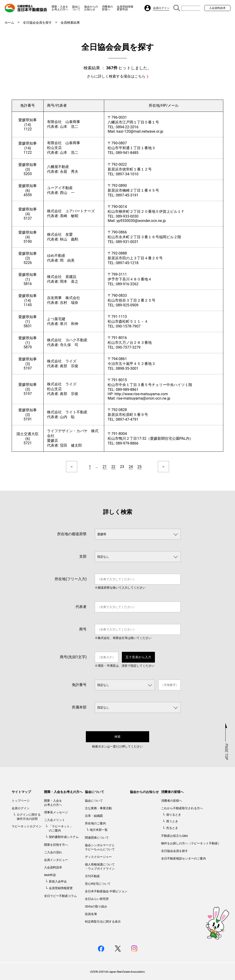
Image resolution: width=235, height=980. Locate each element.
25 (140, 467)
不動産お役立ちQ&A (175, 836)
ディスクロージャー (98, 857)
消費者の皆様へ (107, 8)
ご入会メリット (55, 820)
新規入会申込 (58, 881)
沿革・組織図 (94, 816)
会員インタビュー (56, 860)
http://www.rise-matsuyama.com (141, 394)
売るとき (172, 828)
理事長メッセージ (56, 812)
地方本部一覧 (99, 830)
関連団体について (97, 838)
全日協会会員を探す (37, 22)
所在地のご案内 (95, 823)
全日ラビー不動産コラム (60, 896)
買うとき (172, 821)
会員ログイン (21, 808)
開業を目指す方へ (56, 845)
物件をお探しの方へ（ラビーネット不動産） (191, 843)
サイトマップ (21, 792)
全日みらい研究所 (97, 899)
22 (113, 467)
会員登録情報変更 (61, 888)
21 (105, 467)
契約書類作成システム (64, 837)
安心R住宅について (98, 884)
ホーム (9, 22)
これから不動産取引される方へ (182, 808)
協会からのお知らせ (91, 8)
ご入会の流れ (53, 852)
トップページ (21, 801)
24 (131, 467)
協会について (76, 8)
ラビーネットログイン (27, 826)
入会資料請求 (217, 8)
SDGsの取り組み (96, 906)
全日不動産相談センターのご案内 (183, 858)
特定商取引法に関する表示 (103, 922)
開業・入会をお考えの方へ (60, 8)
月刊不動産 (92, 876)
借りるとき (174, 815)
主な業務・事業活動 (98, 808)
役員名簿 (91, 914)
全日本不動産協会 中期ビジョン (106, 891)
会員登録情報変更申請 (125, 8)
